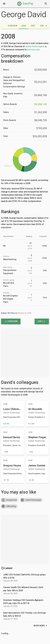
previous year (33, 50)
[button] (25, 4)
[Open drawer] (4, 4)
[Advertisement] (24, 353)
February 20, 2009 (24, 313)
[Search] (46, 4)
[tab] (13, 26)
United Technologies (35, 46)
